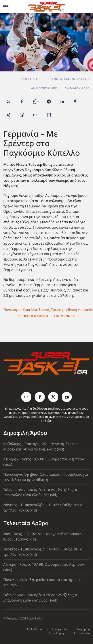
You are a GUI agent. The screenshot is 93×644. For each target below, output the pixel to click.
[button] (6, 7)
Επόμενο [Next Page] (64, 316)
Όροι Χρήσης (57, 633)
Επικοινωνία (82, 633)
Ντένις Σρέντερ (52, 310)
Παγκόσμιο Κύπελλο (20, 310)
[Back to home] (46, 7)
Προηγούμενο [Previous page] (33, 316)
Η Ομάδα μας (35, 629)
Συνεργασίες (60, 629)
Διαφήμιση (83, 629)
